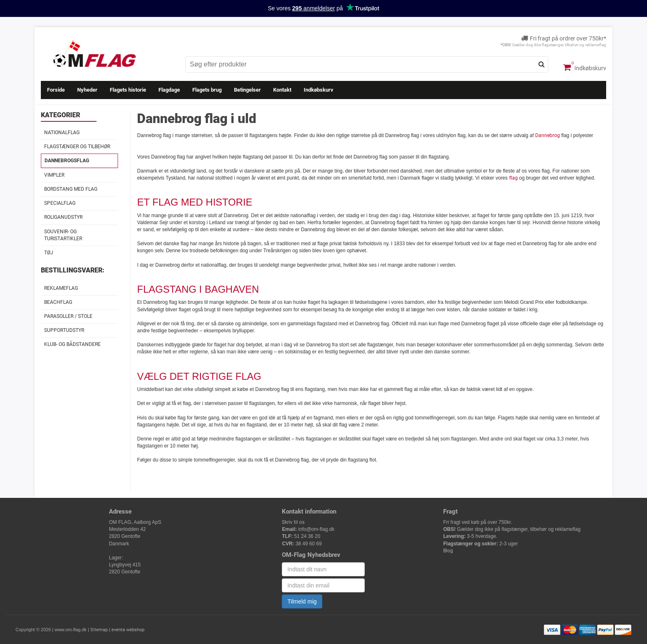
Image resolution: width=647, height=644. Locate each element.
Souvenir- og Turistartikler (63, 235)
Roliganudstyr (63, 217)
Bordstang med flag (71, 189)
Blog (448, 551)
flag (514, 178)
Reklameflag (61, 288)
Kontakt (282, 90)
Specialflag (60, 203)
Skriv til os (293, 522)
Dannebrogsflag (67, 161)
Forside (56, 90)
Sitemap (99, 630)
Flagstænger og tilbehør (77, 147)
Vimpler (54, 175)
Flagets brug (207, 90)
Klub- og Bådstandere (72, 344)
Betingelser (247, 90)
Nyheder (87, 90)
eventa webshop (128, 630)
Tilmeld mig (302, 601)
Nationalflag (62, 133)
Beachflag (58, 302)
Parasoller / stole (68, 316)
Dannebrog (548, 135)
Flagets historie (128, 90)
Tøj (49, 253)
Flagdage (169, 90)
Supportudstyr (64, 330)
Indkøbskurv (585, 67)
